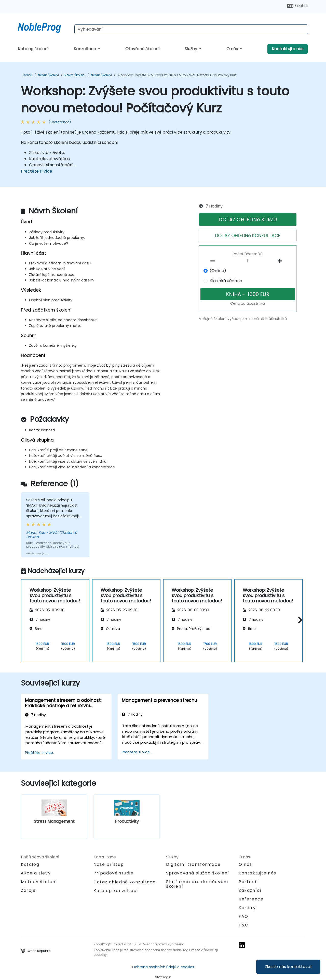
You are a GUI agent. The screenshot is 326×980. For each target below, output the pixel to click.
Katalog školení (33, 49)
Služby (191, 49)
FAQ (243, 916)
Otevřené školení (142, 49)
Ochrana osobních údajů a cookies (163, 967)
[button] (299, 620)
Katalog (30, 864)
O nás (233, 49)
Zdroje (28, 890)
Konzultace (85, 49)
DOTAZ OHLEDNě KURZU (248, 220)
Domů (28, 75)
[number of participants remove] (214, 261)
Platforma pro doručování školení (197, 884)
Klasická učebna (226, 281)
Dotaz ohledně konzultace (125, 882)
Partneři (248, 882)
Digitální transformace (193, 864)
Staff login (163, 977)
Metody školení (39, 882)
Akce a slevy (36, 873)
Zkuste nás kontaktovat (288, 967)
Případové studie (114, 873)
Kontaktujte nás (288, 49)
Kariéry (247, 908)
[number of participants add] (281, 261)
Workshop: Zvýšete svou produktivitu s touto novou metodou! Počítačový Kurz (177, 75)
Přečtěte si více (37, 171)
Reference (251, 899)
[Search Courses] (191, 29)
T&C (244, 925)
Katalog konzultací (116, 891)
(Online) (218, 271)
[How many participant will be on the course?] (248, 261)
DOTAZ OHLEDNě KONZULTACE (248, 235)
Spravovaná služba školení (198, 873)
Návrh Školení (48, 75)
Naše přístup (109, 864)
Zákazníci (250, 890)
